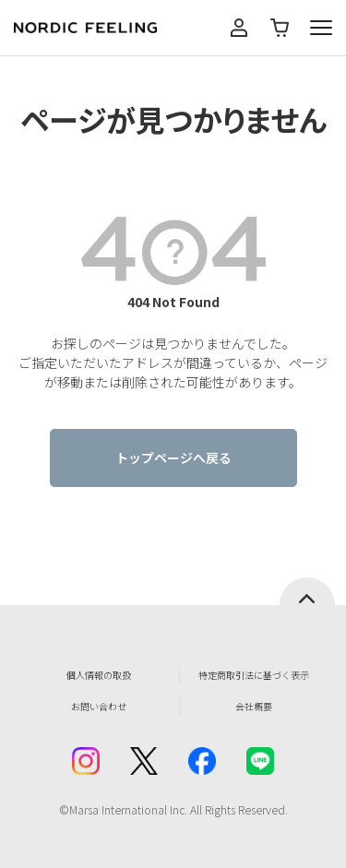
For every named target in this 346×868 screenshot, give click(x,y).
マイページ (239, 28)
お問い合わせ (99, 706)
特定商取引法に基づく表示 (254, 675)
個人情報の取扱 (99, 675)
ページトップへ (307, 591)
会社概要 (254, 706)
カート (280, 28)
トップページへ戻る (173, 458)
